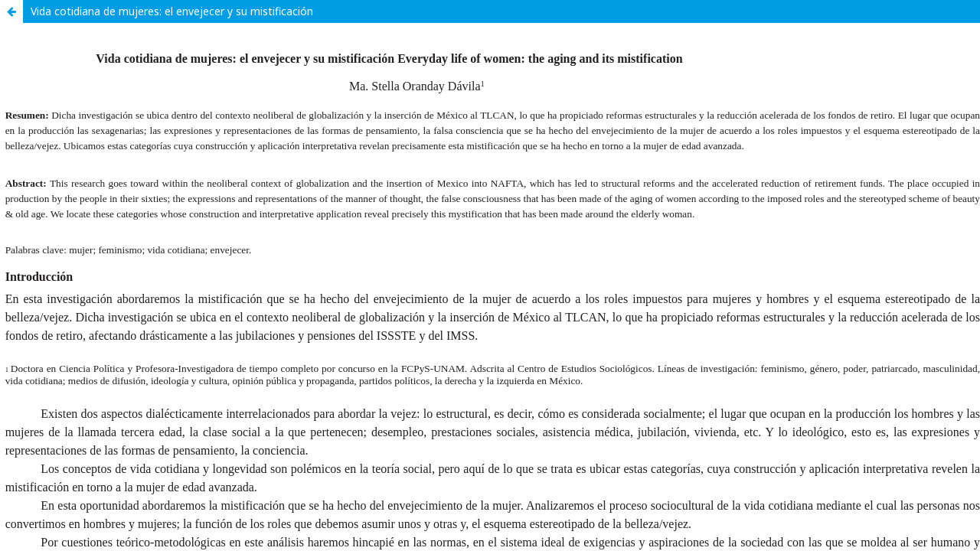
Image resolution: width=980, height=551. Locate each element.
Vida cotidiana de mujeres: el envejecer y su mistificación (172, 11)
